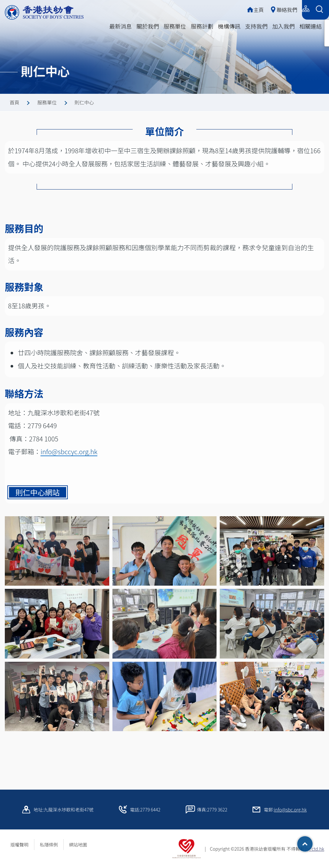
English (290, 9)
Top (313, 842)
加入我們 (283, 26)
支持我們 (256, 26)
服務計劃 (202, 26)
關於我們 (148, 26)
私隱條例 (49, 845)
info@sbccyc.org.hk (69, 455)
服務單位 (175, 26)
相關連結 (311, 26)
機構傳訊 (229, 26)
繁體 (249, 9)
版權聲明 (20, 845)
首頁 (14, 102)
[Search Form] (319, 10)
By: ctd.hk (314, 849)
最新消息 (120, 26)
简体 (268, 9)
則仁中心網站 (38, 495)
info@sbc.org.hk (290, 810)
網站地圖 (80, 845)
